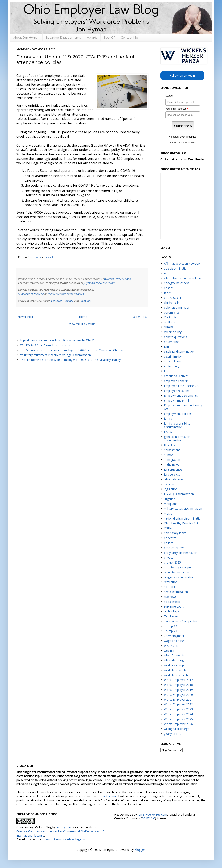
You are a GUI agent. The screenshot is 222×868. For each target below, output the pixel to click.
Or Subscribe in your (183, 159)
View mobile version (82, 324)
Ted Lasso (171, 616)
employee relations (177, 391)
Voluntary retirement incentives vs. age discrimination (55, 355)
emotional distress (176, 376)
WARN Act (171, 646)
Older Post (140, 317)
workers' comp (174, 665)
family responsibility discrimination (177, 425)
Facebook (85, 301)
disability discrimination (179, 351)
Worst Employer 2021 (178, 700)
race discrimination (177, 572)
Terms (181, 142)
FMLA (168, 432)
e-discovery (172, 366)
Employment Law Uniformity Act (183, 407)
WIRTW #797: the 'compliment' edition (46, 345)
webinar (169, 651)
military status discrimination (183, 509)
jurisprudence (173, 469)
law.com (170, 484)
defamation (172, 342)
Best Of (109, 38)
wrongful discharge (177, 729)
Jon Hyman (64, 827)
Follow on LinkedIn (182, 76)
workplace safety (175, 670)
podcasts (170, 538)
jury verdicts (172, 474)
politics (169, 543)
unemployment (174, 636)
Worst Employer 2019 (178, 690)
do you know (173, 361)
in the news (172, 465)
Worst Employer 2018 (178, 685)
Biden (168, 293)
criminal (169, 327)
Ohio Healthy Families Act (181, 523)
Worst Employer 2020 (178, 695)
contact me (109, 796)
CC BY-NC (148, 818)
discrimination (173, 356)
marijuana (171, 504)
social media (172, 602)
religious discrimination (179, 577)
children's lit (172, 303)
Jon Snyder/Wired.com (152, 814)
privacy (169, 557)
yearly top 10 (173, 734)
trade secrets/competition (181, 621)
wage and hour (174, 641)
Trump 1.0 (171, 626)
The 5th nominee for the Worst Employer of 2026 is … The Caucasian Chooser (72, 350)
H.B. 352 (170, 445)
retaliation (171, 582)
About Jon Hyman (26, 38)
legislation (171, 489)
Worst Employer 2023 (178, 709)
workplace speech (176, 675)
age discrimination (176, 268)
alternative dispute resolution (183, 278)
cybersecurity (173, 332)
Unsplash (49, 257)
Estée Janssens (34, 257)
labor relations (174, 479)
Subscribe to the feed (31, 294)
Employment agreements (181, 395)
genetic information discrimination (177, 439)
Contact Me (129, 38)
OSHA (168, 528)
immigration (172, 460)
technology (171, 611)
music (168, 513)
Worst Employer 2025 (178, 719)
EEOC (168, 371)
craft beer (171, 322)
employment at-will (177, 400)
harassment (172, 450)
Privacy (192, 142)
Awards (92, 38)
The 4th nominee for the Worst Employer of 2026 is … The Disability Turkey (70, 360)
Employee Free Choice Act (182, 386)
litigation (170, 499)
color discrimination (177, 307)
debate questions (176, 337)
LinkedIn (56, 301)
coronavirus (172, 312)
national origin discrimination (183, 518)
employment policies (178, 414)
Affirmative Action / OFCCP (182, 263)
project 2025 (172, 562)
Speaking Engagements (63, 38)
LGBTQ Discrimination (179, 494)
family (168, 418)
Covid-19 (170, 317)
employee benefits (176, 381)
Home (83, 317)
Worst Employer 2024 (178, 714)
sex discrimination (176, 592)
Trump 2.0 (171, 631)
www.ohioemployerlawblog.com (65, 839)
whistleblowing (174, 660)
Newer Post (25, 317)
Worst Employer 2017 (178, 680)
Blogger (140, 850)
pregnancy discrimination (181, 553)
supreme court (174, 606)
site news (170, 597)
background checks (177, 283)
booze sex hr (173, 298)
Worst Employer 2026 (178, 724)
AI (165, 273)
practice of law (174, 548)
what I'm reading (175, 655)
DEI (166, 347)
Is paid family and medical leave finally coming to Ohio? (57, 340)
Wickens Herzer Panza (117, 279)
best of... (170, 288)
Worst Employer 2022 (178, 704)
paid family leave (175, 533)
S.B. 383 (169, 587)
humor (168, 455)
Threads (68, 301)
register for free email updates (66, 294)
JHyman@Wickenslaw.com (99, 283)
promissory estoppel (178, 567)
